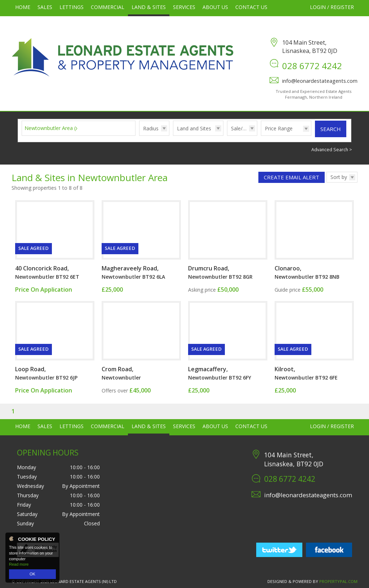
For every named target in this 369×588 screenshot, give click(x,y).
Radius (151, 128)
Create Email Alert (292, 177)
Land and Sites (194, 128)
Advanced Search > (332, 150)
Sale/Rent (242, 128)
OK (32, 574)
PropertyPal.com (338, 581)
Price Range (279, 128)
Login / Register (332, 7)
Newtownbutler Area (52, 128)
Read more (19, 564)
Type (173, 135)
